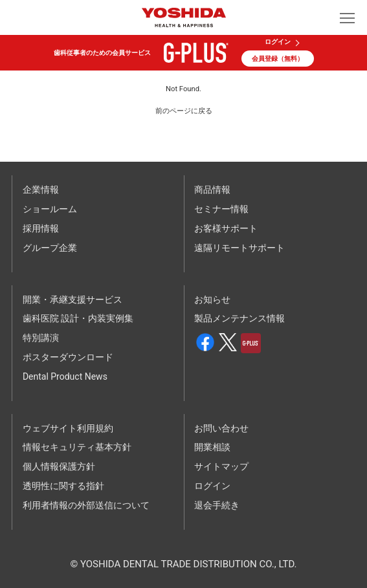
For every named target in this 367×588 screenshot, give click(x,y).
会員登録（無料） (278, 59)
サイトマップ (221, 466)
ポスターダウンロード (68, 357)
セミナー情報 (221, 209)
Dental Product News (65, 376)
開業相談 (212, 447)
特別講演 (41, 338)
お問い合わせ (221, 428)
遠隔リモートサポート (239, 248)
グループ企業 (50, 248)
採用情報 (41, 228)
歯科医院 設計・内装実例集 (78, 318)
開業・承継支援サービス (72, 299)
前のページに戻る (184, 111)
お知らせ (212, 299)
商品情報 (212, 190)
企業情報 (41, 190)
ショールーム (50, 209)
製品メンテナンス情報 (239, 318)
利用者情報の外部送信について (86, 505)
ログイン (278, 42)
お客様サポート (226, 228)
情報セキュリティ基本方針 (77, 447)
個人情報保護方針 (59, 466)
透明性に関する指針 (63, 486)
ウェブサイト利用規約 (68, 428)
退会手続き (217, 505)
